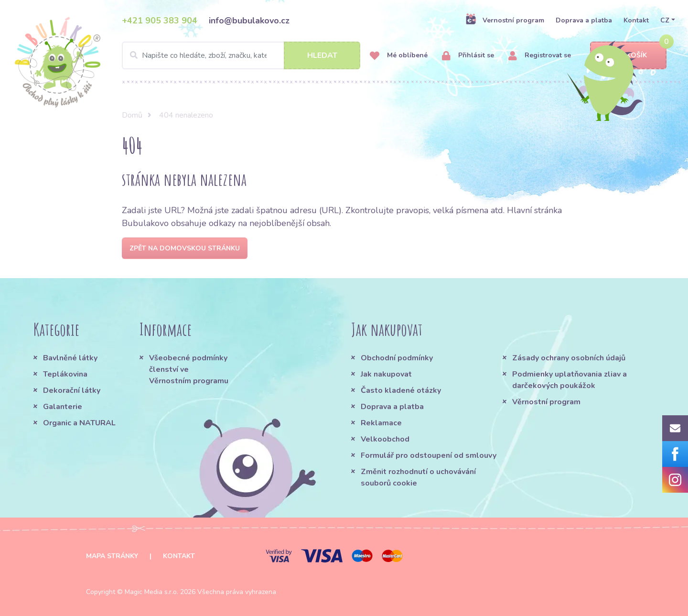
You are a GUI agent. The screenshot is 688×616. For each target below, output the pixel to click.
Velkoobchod (385, 439)
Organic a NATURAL (79, 423)
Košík (628, 56)
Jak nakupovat (386, 374)
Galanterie (63, 407)
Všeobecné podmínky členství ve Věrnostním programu (189, 369)
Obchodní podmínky (397, 358)
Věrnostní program (546, 402)
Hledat (322, 55)
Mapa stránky (112, 556)
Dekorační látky (72, 390)
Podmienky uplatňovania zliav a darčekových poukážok (570, 380)
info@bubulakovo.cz (249, 21)
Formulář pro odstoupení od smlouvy (429, 455)
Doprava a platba (584, 20)
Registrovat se (540, 56)
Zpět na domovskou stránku (185, 248)
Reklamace (381, 423)
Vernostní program (505, 20)
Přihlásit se (468, 56)
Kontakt (636, 20)
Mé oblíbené (399, 56)
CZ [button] (665, 20)
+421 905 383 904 (160, 21)
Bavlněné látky (70, 358)
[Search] (241, 55)
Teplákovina (65, 374)
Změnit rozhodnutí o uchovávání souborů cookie (418, 477)
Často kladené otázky (401, 390)
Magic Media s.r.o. (151, 592)
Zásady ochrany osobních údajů (569, 358)
